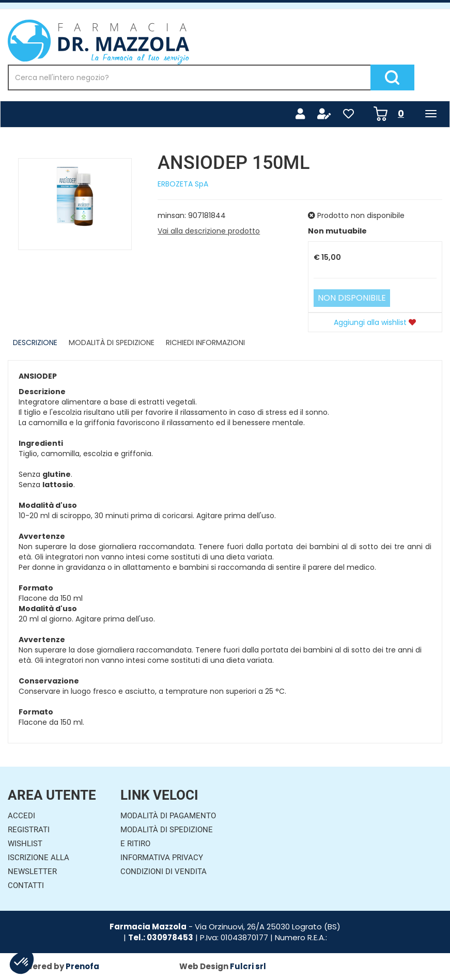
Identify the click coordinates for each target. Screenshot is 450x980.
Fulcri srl (248, 966)
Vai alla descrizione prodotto (209, 231)
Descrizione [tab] (35, 343)
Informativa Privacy (162, 858)
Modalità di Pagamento (168, 816)
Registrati (29, 830)
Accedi (21, 816)
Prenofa (82, 966)
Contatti (26, 885)
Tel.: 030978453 (161, 937)
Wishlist (25, 844)
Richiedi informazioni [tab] (205, 343)
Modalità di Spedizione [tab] (112, 343)
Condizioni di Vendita (164, 872)
